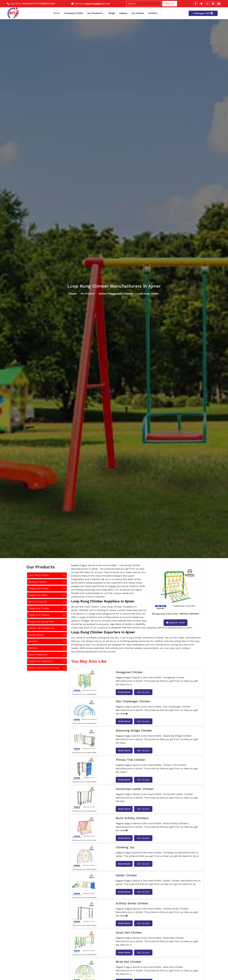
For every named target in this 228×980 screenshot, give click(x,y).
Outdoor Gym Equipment (41, 628)
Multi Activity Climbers (132, 818)
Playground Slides (38, 595)
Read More (124, 692)
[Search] (144, 4)
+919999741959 (47, 4)
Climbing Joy (125, 847)
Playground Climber (39, 608)
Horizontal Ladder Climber (135, 789)
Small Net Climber (129, 933)
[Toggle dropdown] (103, 13)
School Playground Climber (116, 294)
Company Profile (74, 13)
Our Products (96, 13)
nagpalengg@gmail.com (97, 4)
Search (170, 4)
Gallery (123, 13)
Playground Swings (38, 588)
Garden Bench (36, 635)
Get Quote (143, 692)
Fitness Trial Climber (131, 760)
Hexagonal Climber (129, 672)
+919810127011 (30, 4)
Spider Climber (126, 875)
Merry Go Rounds (38, 602)
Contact (153, 13)
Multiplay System (38, 582)
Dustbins (33, 648)
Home (56, 13)
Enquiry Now (176, 623)
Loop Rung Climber (39, 575)
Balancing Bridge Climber (134, 730)
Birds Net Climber (129, 962)
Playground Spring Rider (41, 622)
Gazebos (33, 641)
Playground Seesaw (39, 615)
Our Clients (138, 13)
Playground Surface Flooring (44, 668)
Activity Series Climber (132, 903)
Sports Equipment (38, 655)
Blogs (112, 13)
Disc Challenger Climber (133, 701)
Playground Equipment (40, 661)
